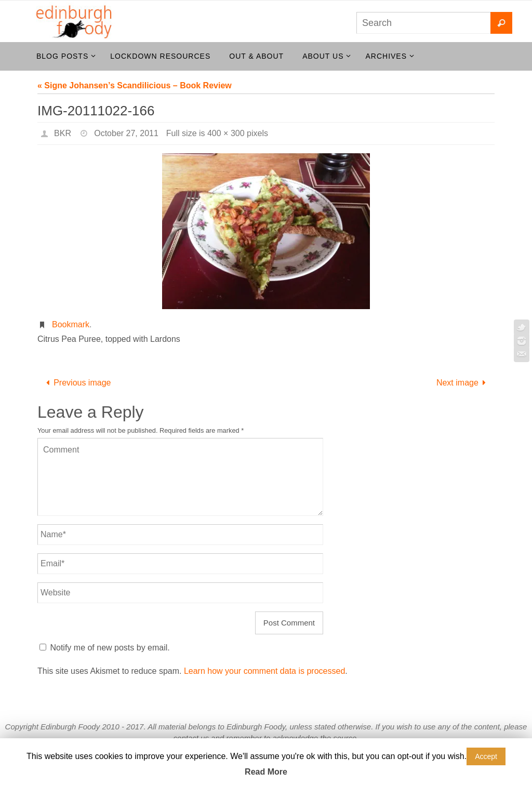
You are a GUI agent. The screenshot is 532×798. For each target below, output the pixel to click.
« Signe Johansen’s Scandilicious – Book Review (135, 85)
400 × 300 (226, 133)
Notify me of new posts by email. (110, 648)
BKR (63, 133)
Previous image (77, 383)
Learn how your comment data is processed (264, 671)
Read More (266, 772)
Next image (463, 383)
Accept (486, 756)
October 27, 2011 (126, 133)
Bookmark (71, 324)
